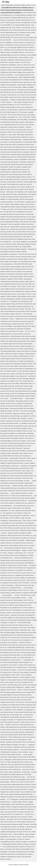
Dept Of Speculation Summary (11, 5)
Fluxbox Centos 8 (26, 5)
